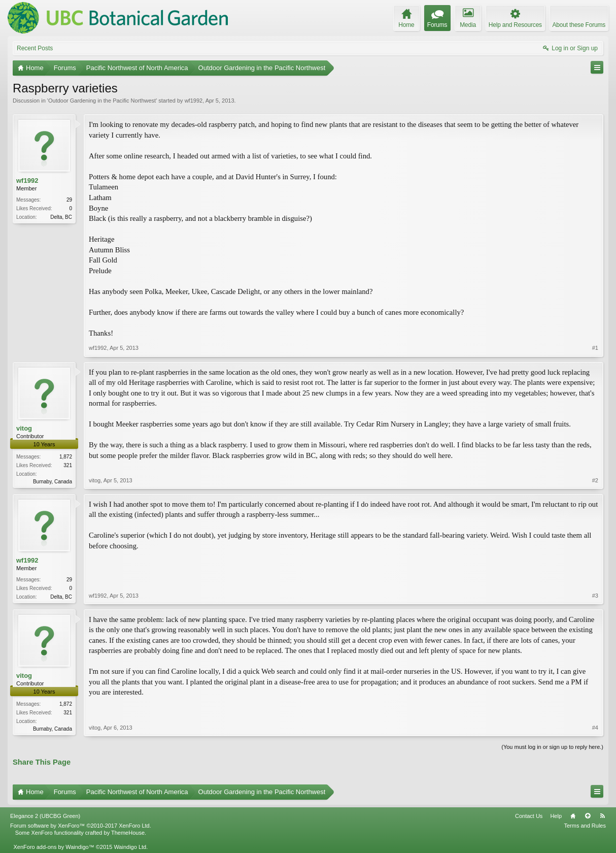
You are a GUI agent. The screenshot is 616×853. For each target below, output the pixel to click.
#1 (595, 348)
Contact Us (529, 816)
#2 (595, 480)
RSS (602, 816)
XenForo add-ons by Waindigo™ (54, 847)
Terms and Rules (585, 826)
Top (588, 816)
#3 (595, 596)
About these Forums (579, 25)
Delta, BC (61, 217)
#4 (595, 728)
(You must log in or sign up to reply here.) (552, 747)
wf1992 (194, 101)
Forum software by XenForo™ (81, 826)
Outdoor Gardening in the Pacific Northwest (102, 101)
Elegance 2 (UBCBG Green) (45, 816)
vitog (24, 428)
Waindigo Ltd (130, 847)
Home (573, 816)
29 (69, 200)
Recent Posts (35, 48)
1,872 (66, 457)
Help (556, 816)
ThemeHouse (128, 833)
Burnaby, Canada (53, 482)
